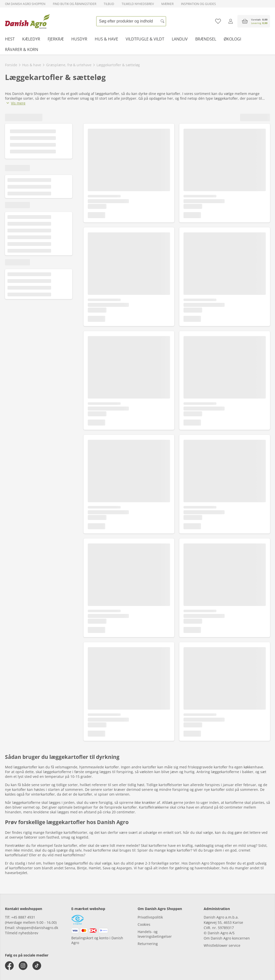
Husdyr (79, 39)
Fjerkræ (56, 39)
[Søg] (162, 21)
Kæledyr (31, 39)
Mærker (167, 4)
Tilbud (109, 4)
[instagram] (23, 966)
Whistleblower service (222, 945)
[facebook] (9, 966)
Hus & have (106, 39)
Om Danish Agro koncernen (227, 938)
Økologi (232, 39)
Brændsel (206, 39)
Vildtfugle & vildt (145, 39)
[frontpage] (27, 21)
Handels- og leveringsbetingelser (155, 934)
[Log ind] (230, 21)
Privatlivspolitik (150, 917)
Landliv (180, 39)
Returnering (148, 944)
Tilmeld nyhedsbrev (138, 4)
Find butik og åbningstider (75, 4)
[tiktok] (37, 966)
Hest (10, 39)
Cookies (144, 924)
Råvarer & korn (22, 49)
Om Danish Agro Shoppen (25, 4)
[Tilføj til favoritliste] (218, 21)
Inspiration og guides (198, 4)
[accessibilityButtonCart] (254, 21)
